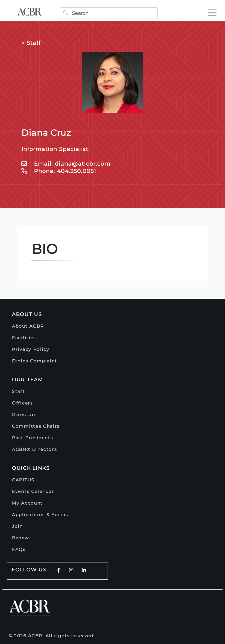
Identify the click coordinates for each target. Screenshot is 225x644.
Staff (18, 391)
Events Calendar (33, 491)
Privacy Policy (31, 349)
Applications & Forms (40, 515)
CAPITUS (23, 480)
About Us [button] (27, 314)
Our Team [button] (28, 380)
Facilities (24, 338)
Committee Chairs (36, 426)
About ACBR (28, 326)
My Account (27, 503)
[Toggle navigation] (215, 10)
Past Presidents (33, 438)
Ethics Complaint (35, 361)
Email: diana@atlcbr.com (66, 164)
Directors (24, 415)
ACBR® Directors (35, 449)
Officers (22, 403)
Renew (20, 538)
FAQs (19, 549)
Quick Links (31, 468)
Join (17, 526)
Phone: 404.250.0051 (59, 171)
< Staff (31, 43)
